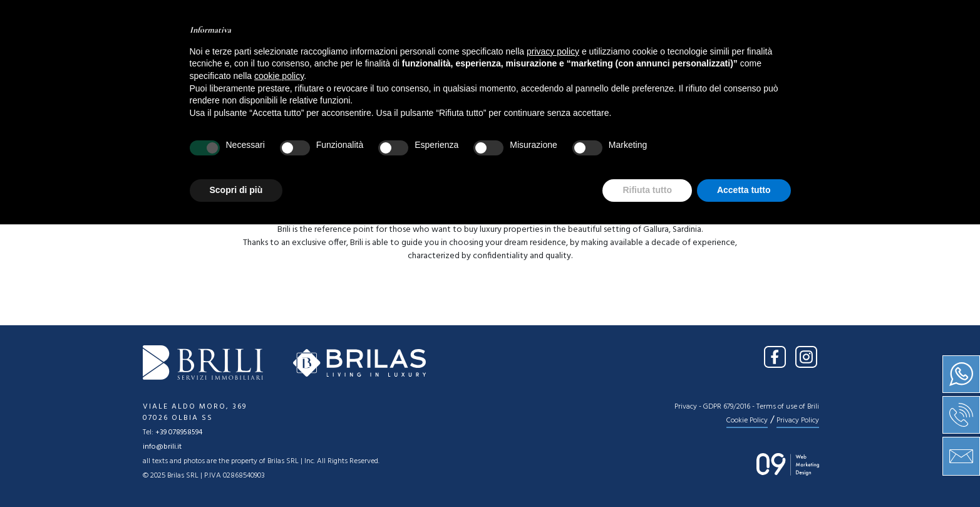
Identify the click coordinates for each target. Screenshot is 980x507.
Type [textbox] (376, 134)
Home (333, 54)
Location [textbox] (252, 134)
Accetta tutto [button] (744, 473)
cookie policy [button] (279, 358)
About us (394, 54)
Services (510, 54)
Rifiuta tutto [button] (647, 473)
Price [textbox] (511, 134)
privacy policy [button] (553, 334)
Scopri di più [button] (236, 473)
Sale (453, 54)
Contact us (637, 54)
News (569, 54)
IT (801, 18)
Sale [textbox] (152, 134)
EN (825, 18)
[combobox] (173, 133)
